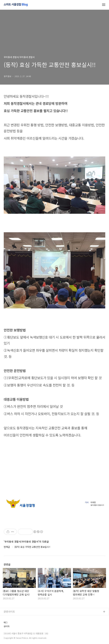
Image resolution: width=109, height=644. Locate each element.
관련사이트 (9, 612)
